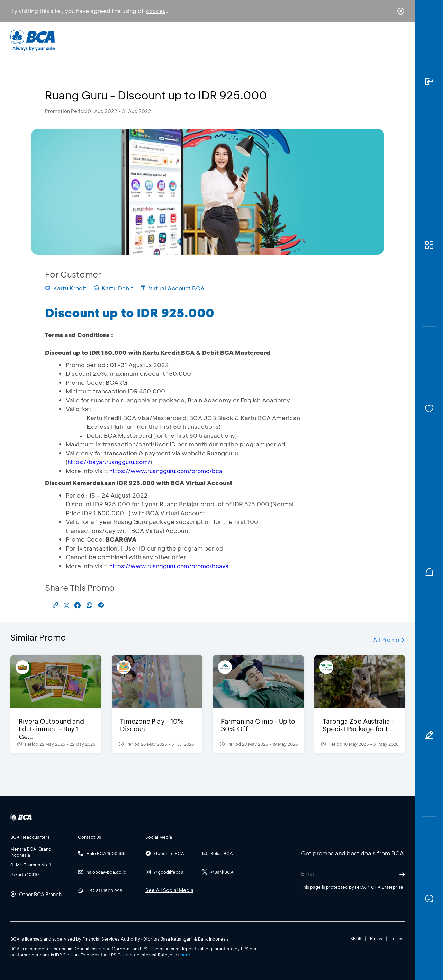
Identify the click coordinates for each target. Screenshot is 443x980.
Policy (376, 938)
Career (294, 40)
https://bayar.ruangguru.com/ (109, 462)
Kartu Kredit (66, 288)
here (186, 955)
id (387, 40)
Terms (397, 938)
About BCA (247, 40)
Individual (152, 40)
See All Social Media (169, 890)
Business (198, 40)
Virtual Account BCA (172, 288)
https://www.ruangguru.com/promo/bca (166, 471)
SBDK (356, 938)
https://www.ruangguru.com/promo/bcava (169, 566)
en (399, 40)
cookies (156, 11)
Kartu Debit (113, 288)
